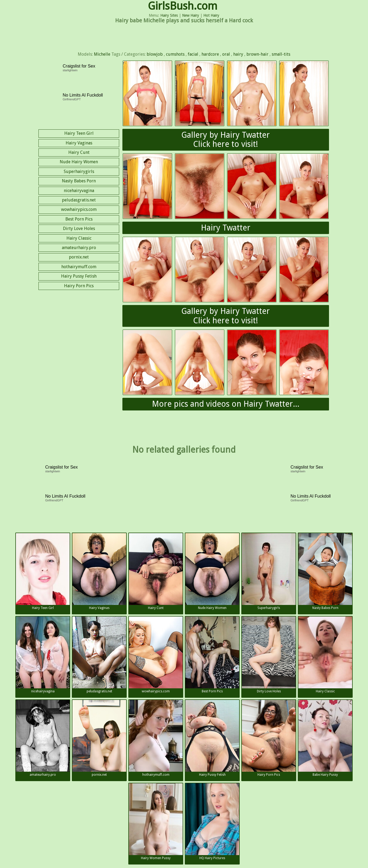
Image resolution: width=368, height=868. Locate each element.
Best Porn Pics (79, 219)
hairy (238, 54)
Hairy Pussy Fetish (79, 276)
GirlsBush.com (183, 6)
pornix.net (79, 257)
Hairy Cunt (79, 152)
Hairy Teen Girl (79, 133)
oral (226, 54)
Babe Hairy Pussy (325, 738)
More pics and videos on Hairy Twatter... (226, 404)
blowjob (155, 54)
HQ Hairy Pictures (212, 822)
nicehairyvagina (79, 191)
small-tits (281, 54)
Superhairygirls (79, 171)
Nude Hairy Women (79, 162)
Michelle (102, 54)
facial (193, 54)
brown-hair (257, 54)
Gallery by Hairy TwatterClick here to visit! (226, 140)
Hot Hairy (211, 15)
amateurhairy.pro (79, 248)
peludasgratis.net (79, 200)
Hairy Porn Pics (79, 286)
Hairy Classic (79, 238)
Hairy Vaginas (79, 143)
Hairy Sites (169, 15)
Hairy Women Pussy (156, 822)
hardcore (210, 54)
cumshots (175, 54)
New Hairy (191, 15)
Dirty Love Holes (79, 228)
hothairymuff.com (79, 267)
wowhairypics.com (79, 209)
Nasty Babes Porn (79, 181)
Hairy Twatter (226, 228)
